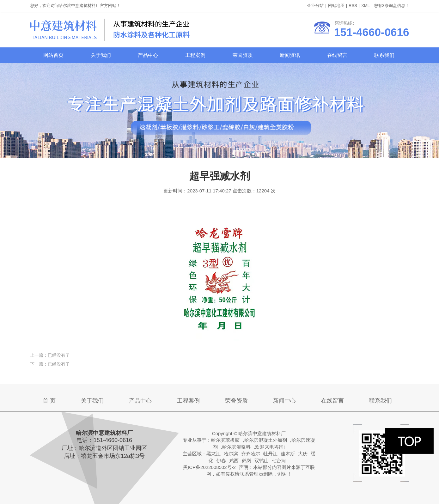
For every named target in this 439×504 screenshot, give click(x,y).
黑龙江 (213, 454)
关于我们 (101, 55)
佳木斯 (288, 454)
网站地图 (336, 6)
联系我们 (384, 55)
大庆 (303, 454)
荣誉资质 (243, 55)
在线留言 (337, 55)
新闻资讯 (290, 55)
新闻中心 (284, 401)
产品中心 (148, 55)
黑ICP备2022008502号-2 (209, 467)
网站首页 (53, 55)
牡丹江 (270, 454)
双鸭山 (262, 461)
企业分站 (315, 6)
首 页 (49, 401)
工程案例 (195, 55)
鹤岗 (247, 461)
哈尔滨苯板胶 (225, 440)
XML (366, 6)
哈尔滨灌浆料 (236, 447)
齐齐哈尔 (251, 454)
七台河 (279, 461)
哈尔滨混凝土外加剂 (266, 440)
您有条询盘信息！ (391, 6)
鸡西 (234, 461)
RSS (353, 6)
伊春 (221, 461)
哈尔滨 (231, 454)
